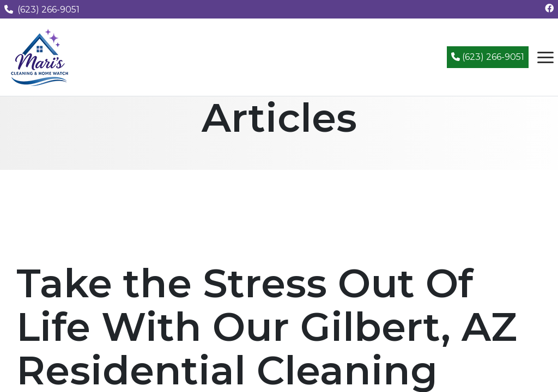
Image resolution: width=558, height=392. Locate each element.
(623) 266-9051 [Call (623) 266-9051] (488, 57)
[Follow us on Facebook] (549, 8)
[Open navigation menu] (545, 57)
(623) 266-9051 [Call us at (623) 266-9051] (42, 10)
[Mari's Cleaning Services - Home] (40, 56)
